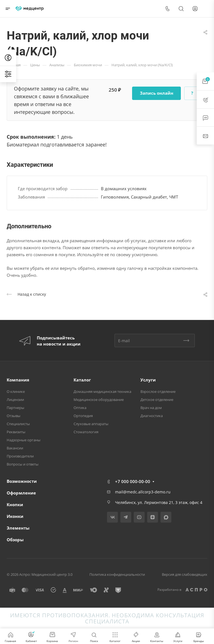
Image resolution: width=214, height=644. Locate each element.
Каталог (82, 380)
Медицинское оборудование (99, 400)
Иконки (15, 516)
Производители (20, 456)
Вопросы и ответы (23, 464)
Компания (18, 380)
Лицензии (15, 400)
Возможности (22, 481)
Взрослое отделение (158, 391)
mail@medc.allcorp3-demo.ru (143, 492)
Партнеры (15, 408)
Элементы (18, 528)
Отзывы (14, 416)
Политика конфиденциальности (117, 574)
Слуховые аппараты (91, 424)
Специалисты (18, 424)
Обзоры (15, 540)
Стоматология (86, 432)
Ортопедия (83, 416)
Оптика (80, 408)
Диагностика (152, 416)
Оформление (21, 493)
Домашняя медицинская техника (102, 391)
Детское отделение (157, 400)
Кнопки (15, 505)
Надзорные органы (24, 440)
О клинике (16, 391)
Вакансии (15, 448)
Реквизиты (16, 432)
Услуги (148, 380)
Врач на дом (151, 408)
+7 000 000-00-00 (133, 481)
